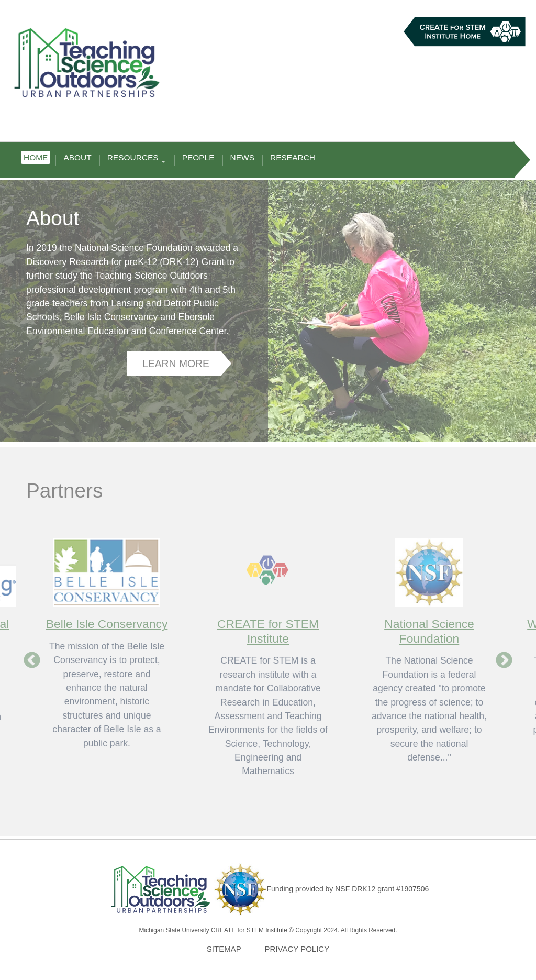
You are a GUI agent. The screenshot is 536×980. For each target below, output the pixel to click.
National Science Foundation (429, 631)
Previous (32, 661)
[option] (268, 650)
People (198, 157)
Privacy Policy (297, 949)
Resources (136, 158)
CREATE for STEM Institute (268, 631)
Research (293, 157)
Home (36, 157)
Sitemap (224, 949)
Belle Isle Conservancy (107, 624)
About (77, 157)
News (242, 157)
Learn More (176, 364)
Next (504, 661)
